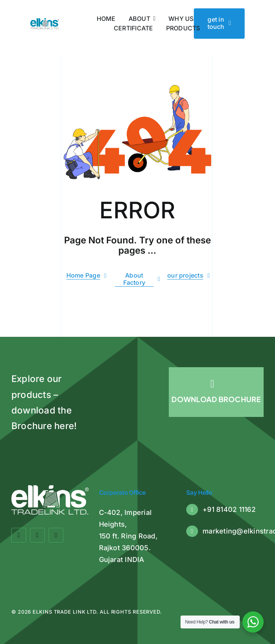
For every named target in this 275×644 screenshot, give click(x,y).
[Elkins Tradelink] (45, 21)
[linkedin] (56, 535)
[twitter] (37, 535)
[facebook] (19, 535)
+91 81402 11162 (229, 509)
